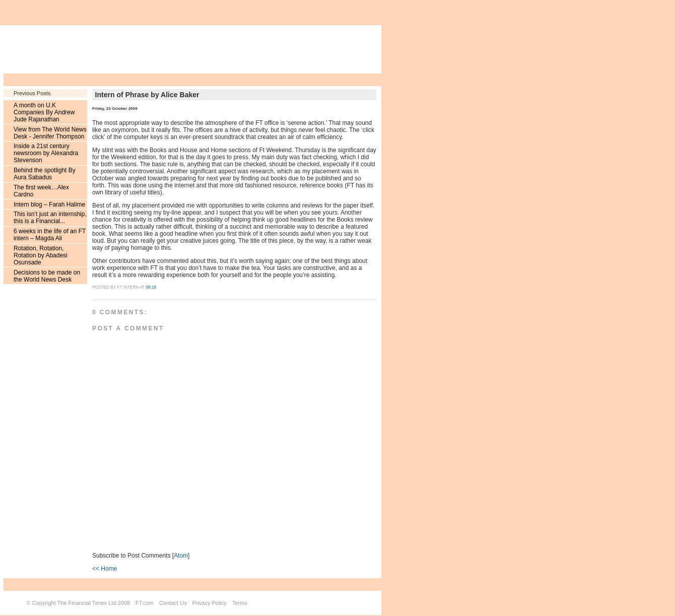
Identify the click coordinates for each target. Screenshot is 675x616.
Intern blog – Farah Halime (49, 204)
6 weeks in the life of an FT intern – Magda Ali (50, 235)
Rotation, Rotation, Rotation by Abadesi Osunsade (41, 255)
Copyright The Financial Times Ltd (74, 603)
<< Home (105, 569)
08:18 (151, 287)
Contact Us (173, 603)
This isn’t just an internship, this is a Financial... (50, 218)
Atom (181, 556)
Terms (240, 603)
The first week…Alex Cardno (41, 191)
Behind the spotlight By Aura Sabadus (45, 174)
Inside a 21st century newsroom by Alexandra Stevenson (46, 153)
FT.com (145, 603)
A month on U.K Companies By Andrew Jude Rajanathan (44, 112)
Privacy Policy (209, 603)
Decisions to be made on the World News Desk (47, 276)
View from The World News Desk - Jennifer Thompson (50, 133)
